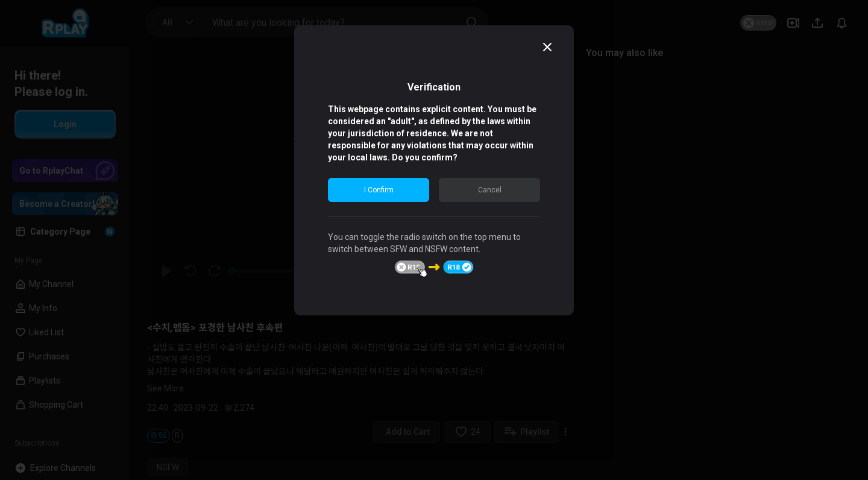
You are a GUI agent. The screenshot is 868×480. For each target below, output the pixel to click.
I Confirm (379, 190)
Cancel (490, 190)
